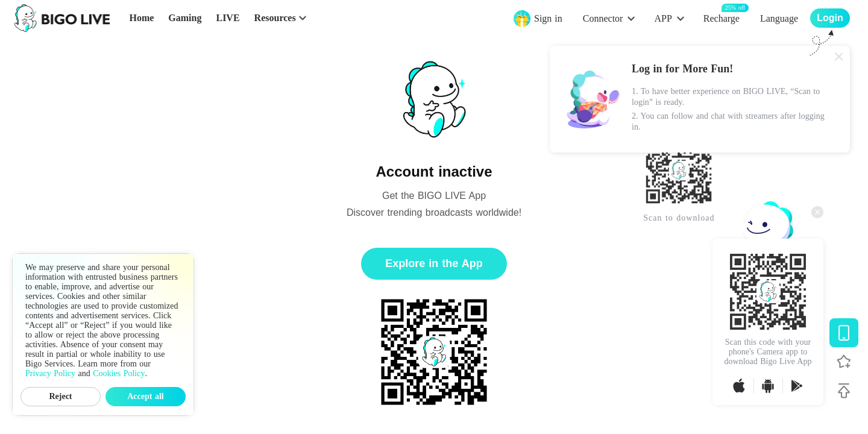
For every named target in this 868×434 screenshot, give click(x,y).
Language (779, 18)
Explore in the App (434, 263)
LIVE (228, 18)
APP (663, 18)
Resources (275, 18)
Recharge (722, 18)
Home (141, 18)
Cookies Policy (119, 373)
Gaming (185, 18)
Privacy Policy (50, 373)
